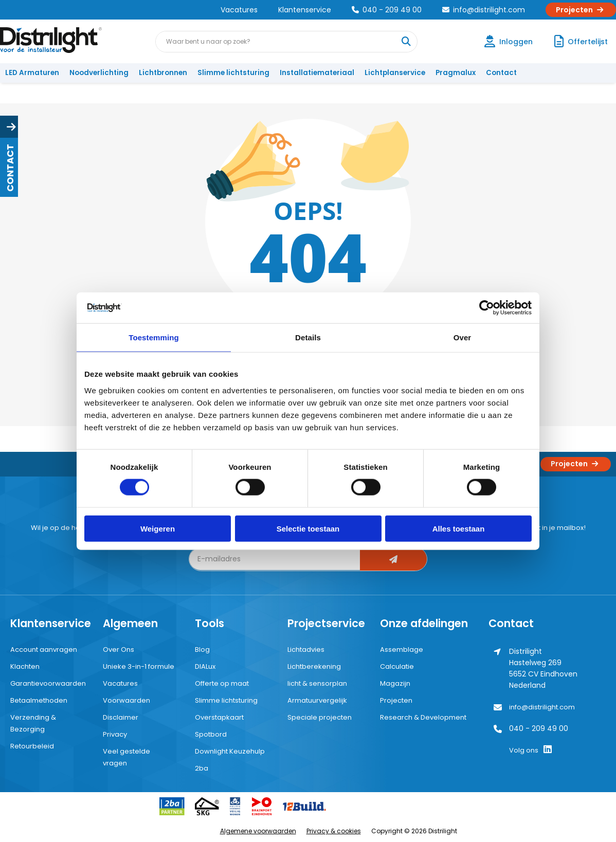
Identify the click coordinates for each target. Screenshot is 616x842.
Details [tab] (308, 337)
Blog (202, 649)
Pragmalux (456, 73)
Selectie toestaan (308, 528)
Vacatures (239, 10)
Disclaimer (121, 717)
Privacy (115, 734)
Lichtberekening (314, 666)
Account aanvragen (44, 649)
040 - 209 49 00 (387, 10)
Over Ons (119, 649)
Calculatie (397, 666)
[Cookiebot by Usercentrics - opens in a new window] (487, 308)
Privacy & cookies (334, 831)
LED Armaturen (32, 73)
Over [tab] (463, 337)
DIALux (205, 666)
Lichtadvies (306, 649)
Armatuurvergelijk (317, 700)
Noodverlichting (99, 73)
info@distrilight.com (484, 10)
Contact (501, 73)
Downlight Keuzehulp (230, 751)
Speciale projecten (320, 717)
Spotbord (211, 734)
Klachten (25, 666)
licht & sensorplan (317, 683)
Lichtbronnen (163, 73)
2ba (202, 768)
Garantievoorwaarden (48, 683)
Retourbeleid (32, 746)
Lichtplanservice (395, 73)
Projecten (581, 10)
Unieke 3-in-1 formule (139, 666)
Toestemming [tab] (154, 337)
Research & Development (423, 717)
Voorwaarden (126, 700)
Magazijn (395, 683)
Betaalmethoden (39, 700)
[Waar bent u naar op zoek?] (406, 42)
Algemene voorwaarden (258, 831)
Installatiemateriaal (317, 73)
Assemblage (402, 649)
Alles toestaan (459, 528)
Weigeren (158, 528)
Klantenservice (305, 10)
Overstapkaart (219, 717)
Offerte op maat (222, 683)
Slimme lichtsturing (233, 73)
